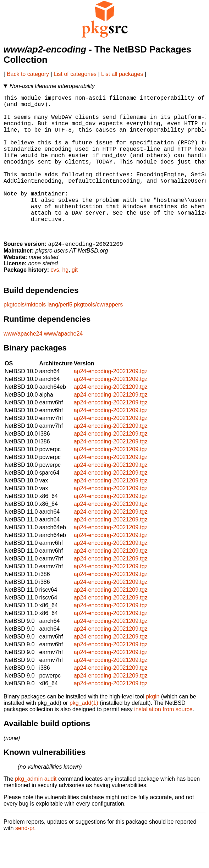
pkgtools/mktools (25, 335)
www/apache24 (23, 364)
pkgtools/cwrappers (98, 335)
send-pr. (26, 859)
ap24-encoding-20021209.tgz (111, 402)
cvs (55, 301)
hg (65, 301)
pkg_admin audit (36, 810)
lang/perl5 (60, 335)
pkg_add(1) (84, 734)
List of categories (75, 74)
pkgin (153, 727)
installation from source (163, 740)
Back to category (28, 74)
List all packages (122, 74)
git (75, 301)
